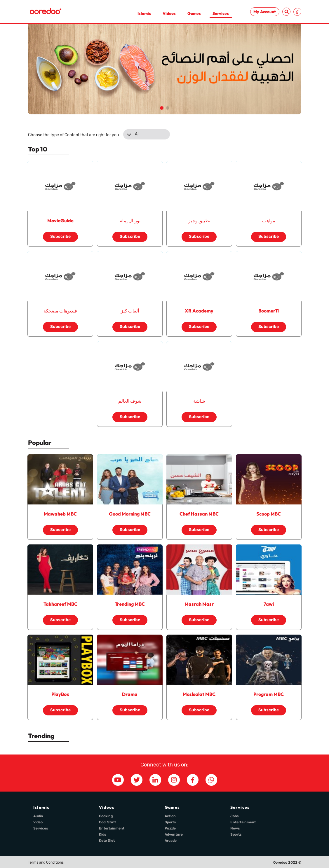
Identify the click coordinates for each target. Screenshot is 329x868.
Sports (170, 822)
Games (194, 13)
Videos (169, 13)
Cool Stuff (107, 822)
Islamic (144, 13)
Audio (38, 816)
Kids (103, 834)
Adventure (174, 834)
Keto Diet (107, 841)
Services (221, 13)
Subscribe (60, 236)
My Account (265, 12)
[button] (162, 108)
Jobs (235, 816)
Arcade (171, 841)
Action (170, 816)
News (235, 828)
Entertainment (112, 828)
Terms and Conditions (46, 862)
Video (38, 822)
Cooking (106, 816)
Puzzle (170, 828)
